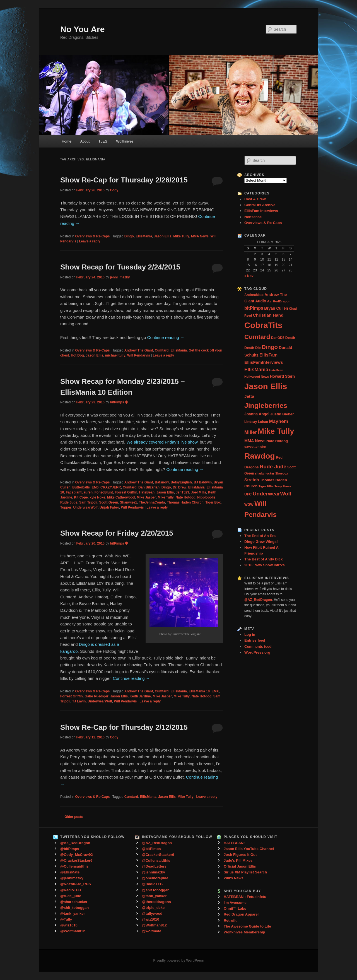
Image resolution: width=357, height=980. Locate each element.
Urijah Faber (109, 507)
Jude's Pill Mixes (238, 860)
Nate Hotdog (185, 497)
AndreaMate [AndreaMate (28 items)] (254, 295)
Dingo (129, 236)
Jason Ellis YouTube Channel (249, 849)
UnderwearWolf (85, 507)
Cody (114, 190)
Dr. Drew (179, 487)
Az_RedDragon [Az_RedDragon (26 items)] (279, 301)
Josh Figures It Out (240, 855)
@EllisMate (70, 872)
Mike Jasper (146, 497)
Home (67, 141)
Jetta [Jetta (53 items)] (249, 396)
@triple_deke (153, 908)
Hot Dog (77, 355)
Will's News (234, 878)
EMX (215, 691)
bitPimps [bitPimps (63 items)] (254, 308)
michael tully (115, 355)
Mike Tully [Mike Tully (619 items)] (276, 431)
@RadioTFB (71, 890)
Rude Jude (69, 502)
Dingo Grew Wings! (261, 542)
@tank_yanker (73, 913)
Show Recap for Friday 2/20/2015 (117, 533)
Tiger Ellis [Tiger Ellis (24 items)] (266, 486)
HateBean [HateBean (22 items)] (276, 370)
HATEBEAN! (234, 843)
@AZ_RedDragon (75, 843)
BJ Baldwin (203, 482)
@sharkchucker (74, 902)
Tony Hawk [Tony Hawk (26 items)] (283, 486)
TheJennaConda (152, 502)
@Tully (66, 919)
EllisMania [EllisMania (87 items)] (256, 370)
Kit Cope (81, 497)
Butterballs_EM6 (85, 487)
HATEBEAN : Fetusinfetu (245, 897)
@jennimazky (72, 878)
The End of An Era (260, 536)
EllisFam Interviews (261, 211)
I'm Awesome (235, 903)
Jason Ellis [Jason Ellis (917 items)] (266, 386)
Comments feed (258, 646)
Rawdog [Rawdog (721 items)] (260, 456)
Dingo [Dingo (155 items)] (270, 347)
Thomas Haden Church (185, 502)
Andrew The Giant (139, 350)
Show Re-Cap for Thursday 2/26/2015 (124, 180)
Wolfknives (125, 141)
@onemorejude (155, 878)
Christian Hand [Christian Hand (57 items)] (268, 315)
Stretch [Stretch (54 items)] (252, 480)
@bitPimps (70, 849)
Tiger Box (213, 502)
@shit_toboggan (74, 908)
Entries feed (255, 640)
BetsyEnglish (181, 482)
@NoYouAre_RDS (76, 884)
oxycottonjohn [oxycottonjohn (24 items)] (255, 447)
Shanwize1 (128, 502)
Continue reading (166, 337)
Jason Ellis (163, 236)
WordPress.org (257, 652)
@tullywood (152, 913)
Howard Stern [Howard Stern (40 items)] (283, 376)
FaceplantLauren (79, 492)
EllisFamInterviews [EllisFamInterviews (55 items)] (264, 362)
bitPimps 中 (119, 402)
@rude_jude (71, 896)
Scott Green (108, 502)
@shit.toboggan (156, 890)
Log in (250, 635)
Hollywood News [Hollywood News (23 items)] (257, 377)
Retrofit (230, 920)
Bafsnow (162, 482)
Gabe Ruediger (96, 696)
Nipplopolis (206, 497)
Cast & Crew (255, 199)
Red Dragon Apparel (241, 914)
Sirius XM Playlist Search (245, 872)
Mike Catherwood (121, 497)
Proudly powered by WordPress (178, 960)
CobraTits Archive (260, 205)
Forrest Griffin (126, 492)
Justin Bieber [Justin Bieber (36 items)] (282, 414)
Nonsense (253, 217)
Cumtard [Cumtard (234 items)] (257, 337)
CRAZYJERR (111, 487)
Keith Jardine (140, 696)
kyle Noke (97, 497)
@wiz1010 (69, 925)
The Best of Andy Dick (263, 559)
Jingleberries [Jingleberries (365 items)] (266, 405)
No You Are (82, 29)
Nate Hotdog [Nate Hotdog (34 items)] (277, 441)
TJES (103, 141)
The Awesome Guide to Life (247, 926)
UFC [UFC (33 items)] (248, 494)
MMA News (200, 236)
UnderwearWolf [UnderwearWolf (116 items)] (272, 494)
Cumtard (162, 350)
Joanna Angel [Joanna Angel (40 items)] (257, 414)
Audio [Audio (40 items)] (261, 301)
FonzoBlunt (104, 492)
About (85, 141)
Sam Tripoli (88, 502)
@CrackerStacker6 (76, 860)
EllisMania (144, 236)
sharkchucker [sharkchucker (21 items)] (265, 473)
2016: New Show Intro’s (265, 565)
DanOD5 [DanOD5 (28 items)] (278, 338)
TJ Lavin (79, 701)
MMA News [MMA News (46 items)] (255, 441)
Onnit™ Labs (235, 908)
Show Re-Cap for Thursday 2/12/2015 (124, 727)
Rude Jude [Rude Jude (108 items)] (273, 467)
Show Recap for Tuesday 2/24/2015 (120, 267)
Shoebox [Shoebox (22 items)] (282, 473)
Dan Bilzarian (149, 487)
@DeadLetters (154, 866)
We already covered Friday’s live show (162, 442)
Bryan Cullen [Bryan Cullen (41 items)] (276, 308)
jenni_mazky (120, 277)
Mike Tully (181, 236)
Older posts (72, 817)
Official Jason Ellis (240, 866)
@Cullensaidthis (74, 866)
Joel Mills (199, 492)
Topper (66, 507)
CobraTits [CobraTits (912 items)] (263, 325)
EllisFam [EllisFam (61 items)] (268, 355)
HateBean (147, 492)
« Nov (249, 276)
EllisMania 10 (199, 691)
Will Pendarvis (139, 355)
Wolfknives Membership (244, 932)
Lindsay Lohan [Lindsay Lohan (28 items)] (256, 422)
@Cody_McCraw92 (77, 855)
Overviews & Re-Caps (92, 236)
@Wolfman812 (73, 931)
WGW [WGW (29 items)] (249, 505)
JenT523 (182, 492)
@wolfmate (152, 931)
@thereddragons (156, 902)
